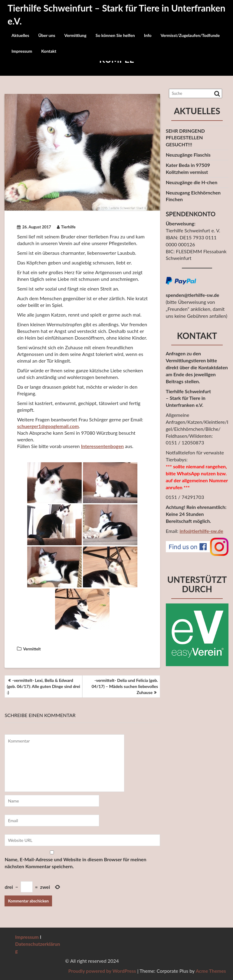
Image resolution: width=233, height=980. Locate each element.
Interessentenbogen (102, 446)
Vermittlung (75, 35)
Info (148, 35)
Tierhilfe (66, 227)
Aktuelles (20, 35)
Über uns (47, 35)
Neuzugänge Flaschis (188, 155)
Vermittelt (32, 649)
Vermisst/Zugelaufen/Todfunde (190, 35)
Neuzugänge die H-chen (192, 182)
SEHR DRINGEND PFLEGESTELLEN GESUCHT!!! (185, 138)
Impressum (22, 51)
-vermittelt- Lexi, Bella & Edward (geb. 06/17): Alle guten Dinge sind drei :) (43, 686)
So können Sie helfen (115, 35)
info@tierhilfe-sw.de (201, 531)
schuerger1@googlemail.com (48, 426)
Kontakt (49, 51)
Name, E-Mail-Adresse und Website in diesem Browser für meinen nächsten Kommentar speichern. (75, 863)
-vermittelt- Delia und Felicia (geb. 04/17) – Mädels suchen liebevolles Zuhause (125, 686)
